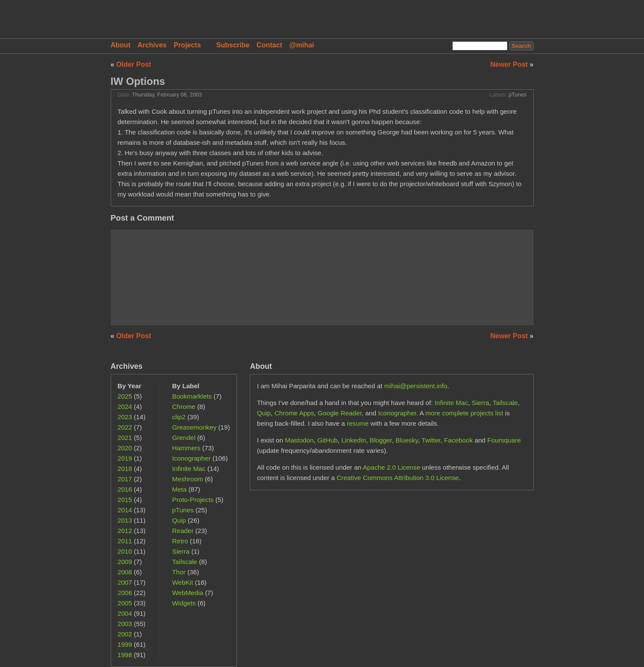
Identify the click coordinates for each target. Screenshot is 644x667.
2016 (125, 489)
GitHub (328, 440)
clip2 (179, 417)
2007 (125, 582)
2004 (125, 613)
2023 (125, 417)
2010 (125, 551)
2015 (125, 500)
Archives (152, 45)
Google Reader (340, 413)
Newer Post (510, 64)
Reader (183, 531)
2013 (125, 520)
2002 (125, 634)
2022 (125, 427)
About (121, 45)
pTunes (518, 95)
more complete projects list (464, 413)
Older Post (134, 64)
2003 (125, 624)
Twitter (431, 440)
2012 (125, 531)
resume (358, 423)
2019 (125, 458)
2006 (125, 593)
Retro (180, 541)
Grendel (184, 438)
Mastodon (299, 440)
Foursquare (504, 440)
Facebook (459, 440)
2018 (125, 469)
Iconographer (192, 458)
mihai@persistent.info (416, 386)
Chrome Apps (294, 413)
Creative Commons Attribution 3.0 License (398, 478)
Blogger (381, 440)
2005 (125, 603)
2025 (125, 396)
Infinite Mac (189, 469)
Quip (179, 520)
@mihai (302, 45)
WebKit (183, 582)
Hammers (187, 448)
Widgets (184, 603)
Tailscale (185, 562)
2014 (125, 510)
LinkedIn (353, 440)
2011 (125, 541)
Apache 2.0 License (391, 467)
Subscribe (233, 45)
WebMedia (188, 593)
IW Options (138, 81)
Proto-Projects (193, 500)
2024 (125, 407)
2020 (125, 448)
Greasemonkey (194, 427)
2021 (125, 438)
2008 (125, 572)
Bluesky (407, 440)
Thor (179, 572)
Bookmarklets (192, 396)
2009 (125, 562)
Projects (187, 45)
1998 (125, 655)
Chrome (184, 407)
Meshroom (188, 479)
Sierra (181, 551)
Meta (180, 489)
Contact (270, 45)
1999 (125, 644)
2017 (125, 479)
